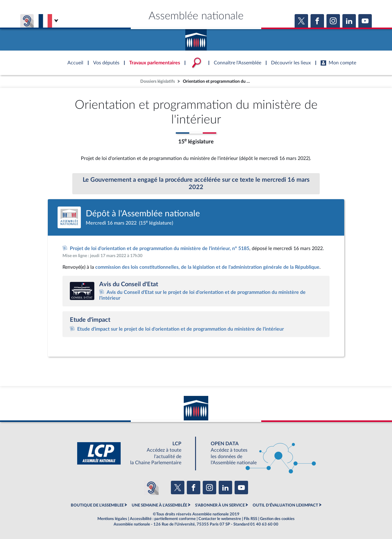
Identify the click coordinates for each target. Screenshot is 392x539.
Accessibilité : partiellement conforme (163, 519)
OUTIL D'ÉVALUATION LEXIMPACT (285, 505)
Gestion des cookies (277, 519)
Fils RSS (251, 519)
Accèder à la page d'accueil (196, 38)
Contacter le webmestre (220, 519)
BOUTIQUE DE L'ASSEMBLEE (97, 505)
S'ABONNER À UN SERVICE (220, 505)
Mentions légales (112, 519)
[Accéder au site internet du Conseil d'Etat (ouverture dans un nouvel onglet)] (82, 291)
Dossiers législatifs (158, 81)
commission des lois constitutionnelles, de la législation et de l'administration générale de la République (207, 267)
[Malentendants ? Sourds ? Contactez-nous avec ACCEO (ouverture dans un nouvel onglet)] (151, 488)
